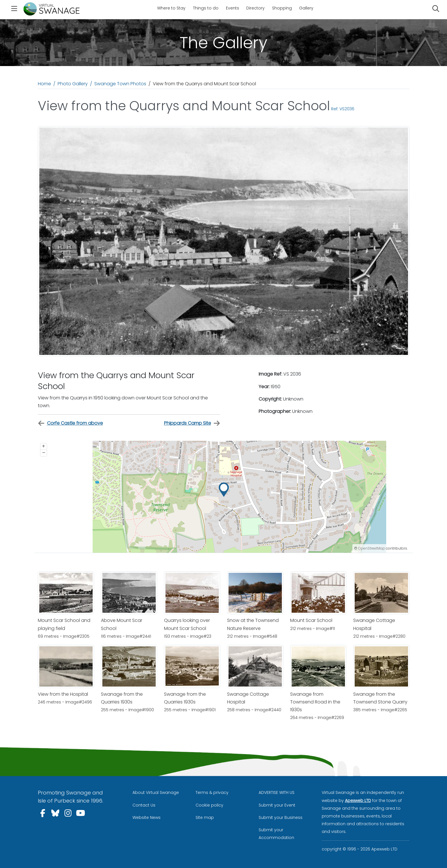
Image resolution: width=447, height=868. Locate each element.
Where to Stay (171, 8)
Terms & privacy (212, 792)
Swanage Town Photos (120, 84)
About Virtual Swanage (156, 792)
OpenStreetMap (372, 548)
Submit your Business (281, 817)
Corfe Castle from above (70, 423)
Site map (205, 817)
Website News (147, 817)
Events (233, 8)
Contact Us (144, 805)
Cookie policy (209, 805)
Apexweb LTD (358, 801)
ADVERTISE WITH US (277, 792)
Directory (255, 8)
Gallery (306, 8)
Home (44, 84)
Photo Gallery (73, 84)
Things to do (206, 8)
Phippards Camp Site (192, 423)
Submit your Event (277, 805)
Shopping (282, 8)
